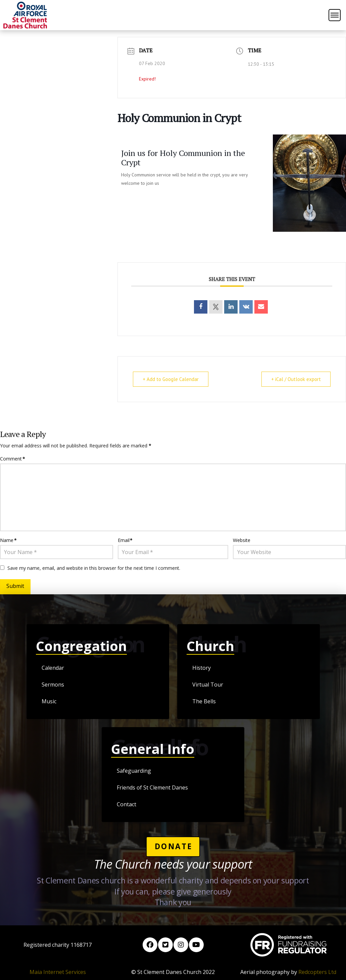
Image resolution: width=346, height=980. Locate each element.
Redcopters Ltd (317, 972)
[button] (335, 15)
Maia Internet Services (58, 972)
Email (125, 540)
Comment (13, 459)
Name (8, 540)
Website (242, 540)
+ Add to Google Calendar (171, 379)
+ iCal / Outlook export (296, 379)
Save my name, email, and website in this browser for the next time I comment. (94, 568)
